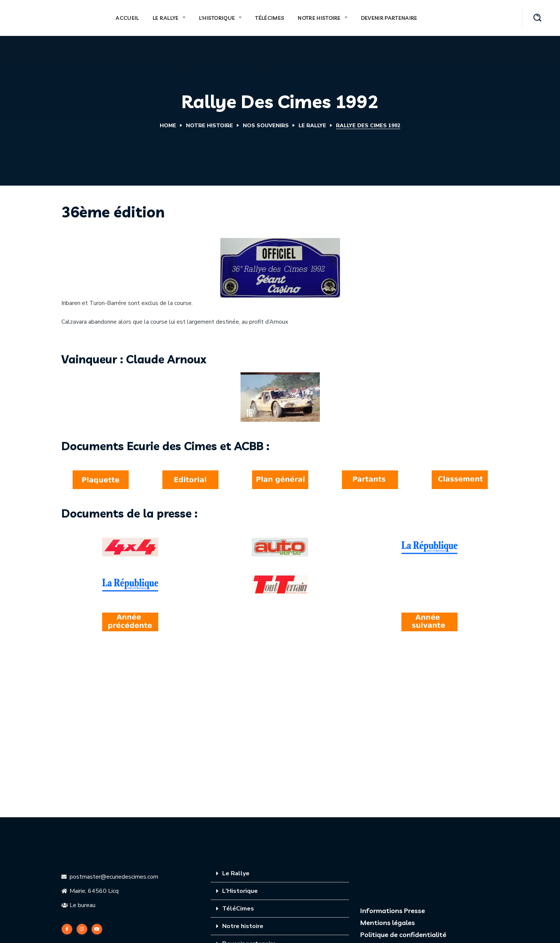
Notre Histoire (209, 126)
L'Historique (240, 891)
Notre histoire (243, 926)
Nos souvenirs (266, 126)
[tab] (280, 874)
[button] (537, 18)
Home (168, 126)
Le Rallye (312, 126)
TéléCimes (238, 909)
